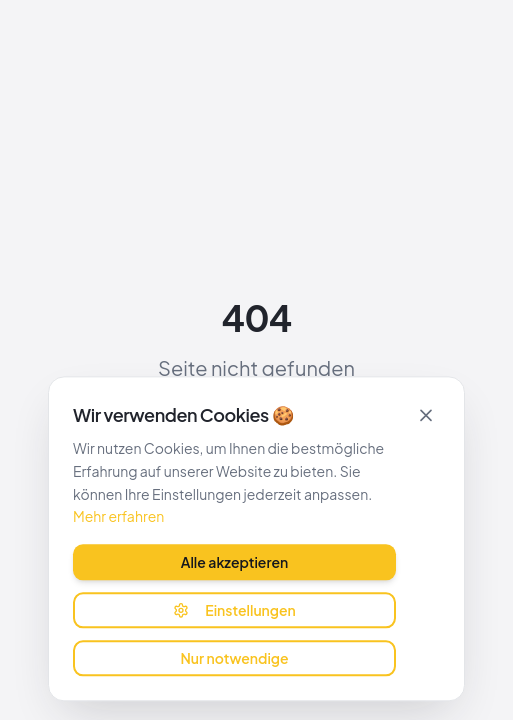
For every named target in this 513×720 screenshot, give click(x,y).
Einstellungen (234, 609)
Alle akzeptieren (235, 561)
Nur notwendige (234, 657)
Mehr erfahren (118, 516)
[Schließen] (426, 414)
